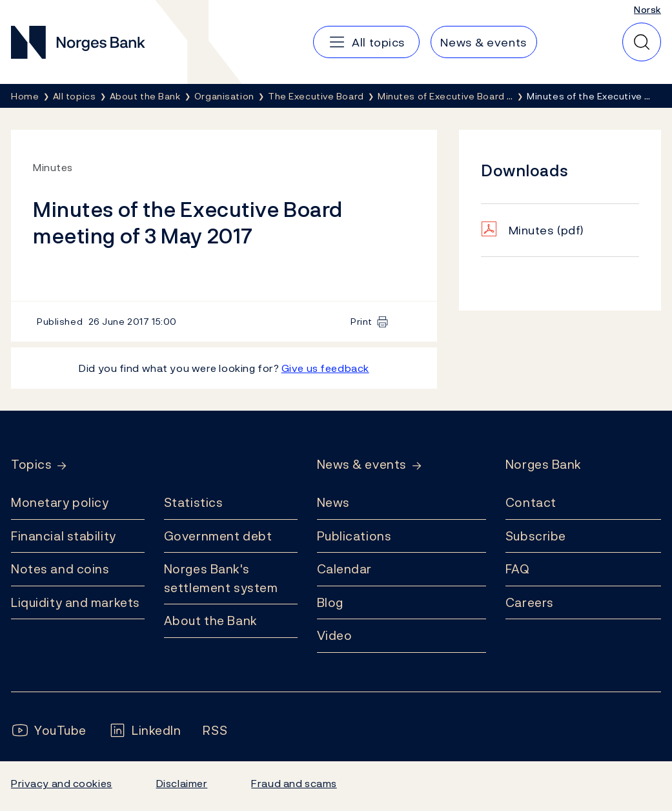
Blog (330, 602)
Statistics (194, 502)
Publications (354, 536)
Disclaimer (182, 783)
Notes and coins (60, 569)
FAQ (518, 569)
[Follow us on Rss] (215, 731)
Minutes (546, 230)
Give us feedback (325, 368)
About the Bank (211, 621)
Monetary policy (60, 502)
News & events (362, 465)
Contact (531, 502)
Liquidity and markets (76, 602)
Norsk (647, 9)
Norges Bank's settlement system (221, 578)
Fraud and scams (294, 783)
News (333, 502)
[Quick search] (642, 42)
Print (361, 321)
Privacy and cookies (62, 783)
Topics (31, 465)
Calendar (345, 569)
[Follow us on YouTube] (49, 731)
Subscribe (536, 536)
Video (335, 635)
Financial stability (64, 536)
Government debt (218, 536)
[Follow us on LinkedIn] (145, 731)
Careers (530, 602)
